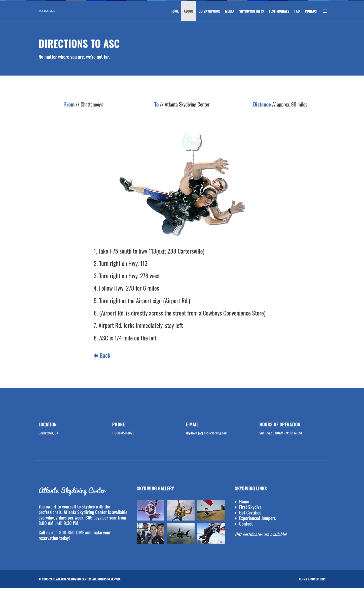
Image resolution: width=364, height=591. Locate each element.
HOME (175, 11)
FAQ (297, 11)
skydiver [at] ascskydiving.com (207, 433)
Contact (246, 524)
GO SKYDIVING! (209, 11)
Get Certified (250, 513)
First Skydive (250, 508)
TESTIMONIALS (279, 11)
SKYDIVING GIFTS (252, 11)
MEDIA (230, 11)
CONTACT (311, 11)
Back (102, 355)
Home (244, 502)
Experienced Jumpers (257, 519)
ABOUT (189, 11)
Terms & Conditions (312, 579)
